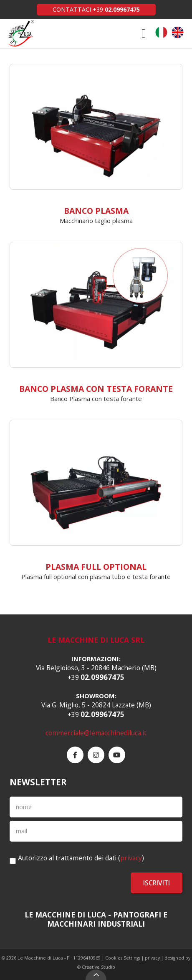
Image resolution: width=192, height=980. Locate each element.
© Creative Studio (96, 967)
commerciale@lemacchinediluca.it (96, 733)
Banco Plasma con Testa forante (96, 389)
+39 (116, 9)
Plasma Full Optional (96, 567)
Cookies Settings (123, 958)
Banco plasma (96, 211)
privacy (131, 858)
